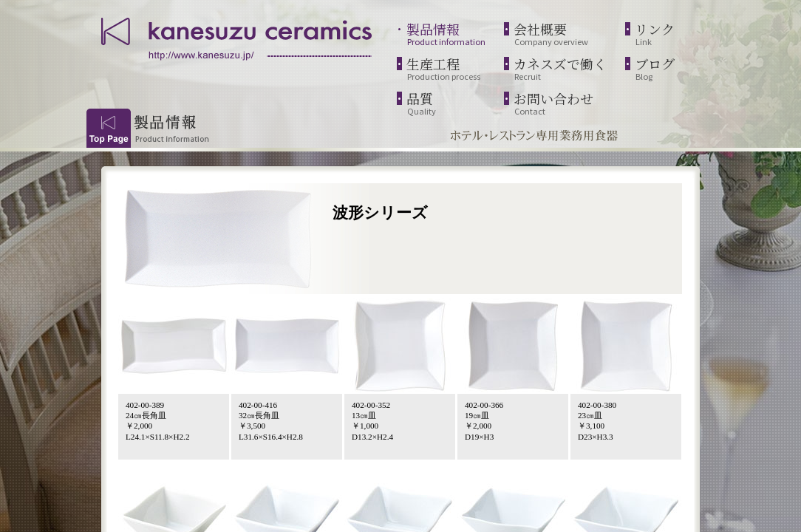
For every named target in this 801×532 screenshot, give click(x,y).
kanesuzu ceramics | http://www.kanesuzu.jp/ (238, 37)
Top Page (109, 128)
